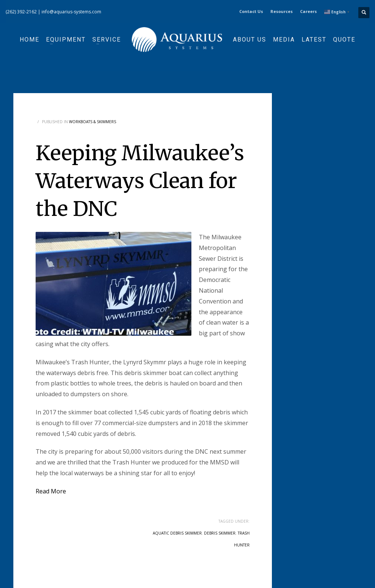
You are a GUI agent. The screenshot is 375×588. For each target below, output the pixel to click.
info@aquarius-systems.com (71, 12)
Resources (282, 11)
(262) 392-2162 (21, 12)
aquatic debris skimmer (177, 533)
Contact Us (251, 11)
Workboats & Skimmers (93, 122)
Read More (51, 491)
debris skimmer (220, 533)
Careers (308, 11)
